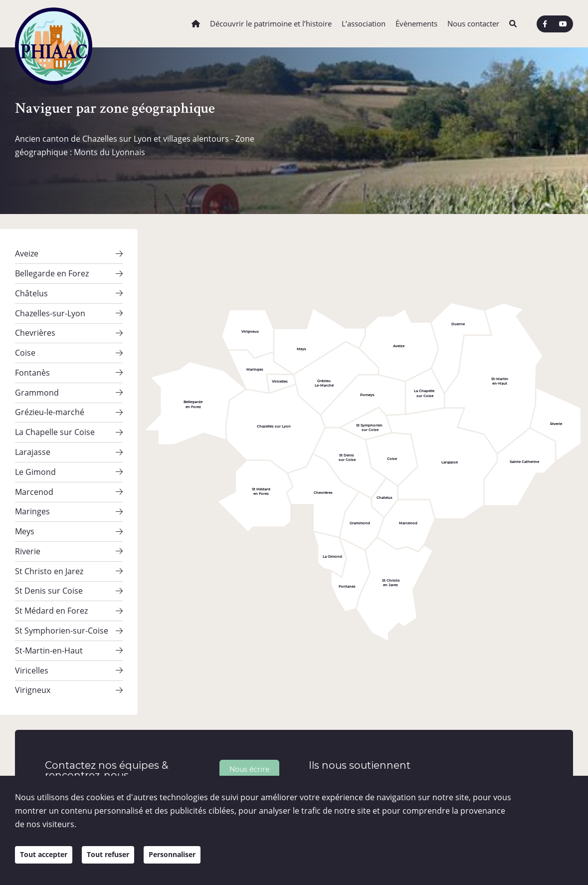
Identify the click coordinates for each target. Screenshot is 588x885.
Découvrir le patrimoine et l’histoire (271, 24)
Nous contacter (473, 24)
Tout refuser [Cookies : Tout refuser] (118, 861)
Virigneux (33, 650)
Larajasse (33, 433)
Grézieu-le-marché (50, 397)
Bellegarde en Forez (52, 271)
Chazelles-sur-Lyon (50, 307)
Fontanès (32, 361)
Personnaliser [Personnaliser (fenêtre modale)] (190, 861)
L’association (364, 24)
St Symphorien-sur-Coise (62, 596)
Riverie (28, 523)
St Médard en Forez (51, 578)
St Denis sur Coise (49, 560)
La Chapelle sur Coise (55, 415)
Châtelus (31, 289)
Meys (25, 505)
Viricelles (32, 632)
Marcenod (34, 469)
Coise (25, 343)
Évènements (416, 24)
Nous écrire (249, 728)
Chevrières (35, 325)
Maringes (32, 487)
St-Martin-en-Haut (49, 614)
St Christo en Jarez (49, 541)
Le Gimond (35, 451)
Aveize (27, 252)
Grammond (37, 379)
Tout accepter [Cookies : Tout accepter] (47, 861)
